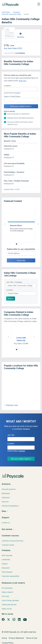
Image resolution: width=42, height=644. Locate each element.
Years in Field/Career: (12, 97)
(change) (17, 93)
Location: (7, 86)
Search (11, 299)
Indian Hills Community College (11, 14)
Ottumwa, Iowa (12, 405)
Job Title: (11, 435)
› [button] (24, 224)
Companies (16, 12)
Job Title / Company (14, 282)
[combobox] (21, 89)
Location (10, 290)
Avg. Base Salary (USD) (13, 48)
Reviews (21, 37)
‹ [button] (18, 224)
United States (6, 12)
